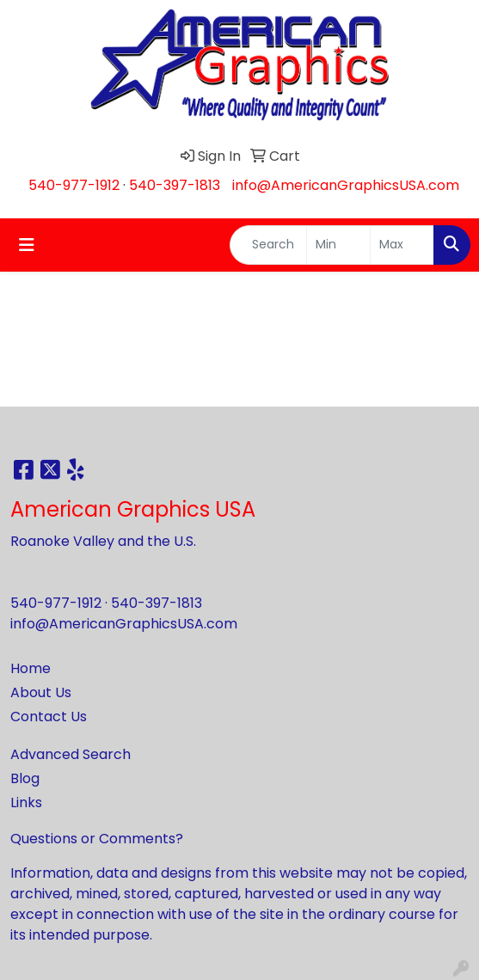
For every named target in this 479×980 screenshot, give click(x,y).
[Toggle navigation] (27, 245)
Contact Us (49, 717)
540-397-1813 (175, 185)
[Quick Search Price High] (402, 245)
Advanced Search (71, 754)
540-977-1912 (74, 185)
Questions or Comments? (97, 839)
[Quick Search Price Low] (338, 245)
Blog (25, 778)
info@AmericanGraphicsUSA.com (346, 185)
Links (26, 802)
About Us (41, 692)
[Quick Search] (268, 245)
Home (31, 668)
